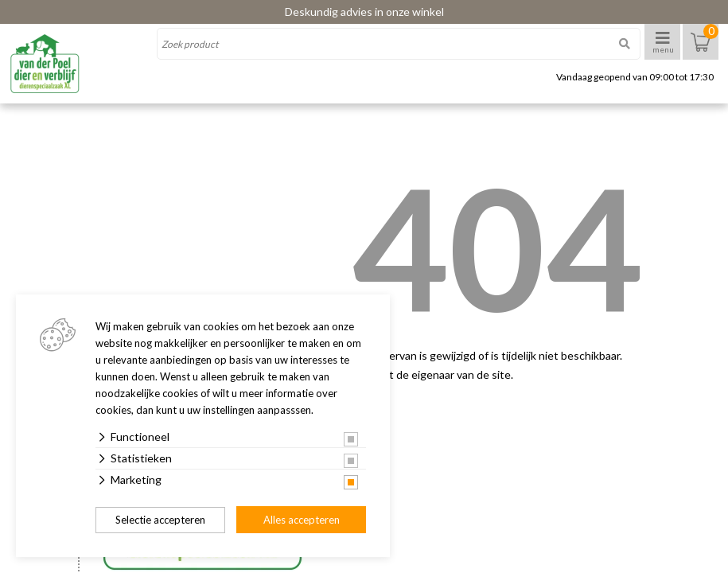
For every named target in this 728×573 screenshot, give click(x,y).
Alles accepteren (302, 520)
